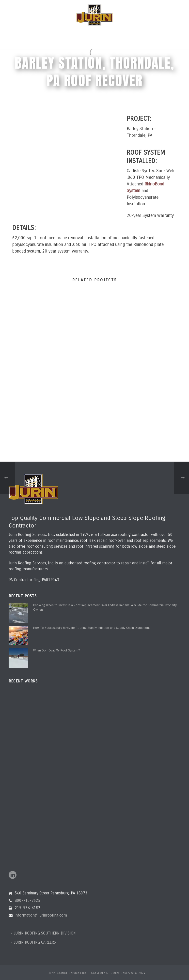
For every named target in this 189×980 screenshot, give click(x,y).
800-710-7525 (28, 901)
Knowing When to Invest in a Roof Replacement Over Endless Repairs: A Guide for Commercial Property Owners (105, 607)
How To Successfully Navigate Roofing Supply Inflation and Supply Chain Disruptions (92, 628)
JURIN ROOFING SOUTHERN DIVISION (43, 933)
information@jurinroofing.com (41, 915)
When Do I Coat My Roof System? (57, 650)
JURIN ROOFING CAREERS (33, 942)
